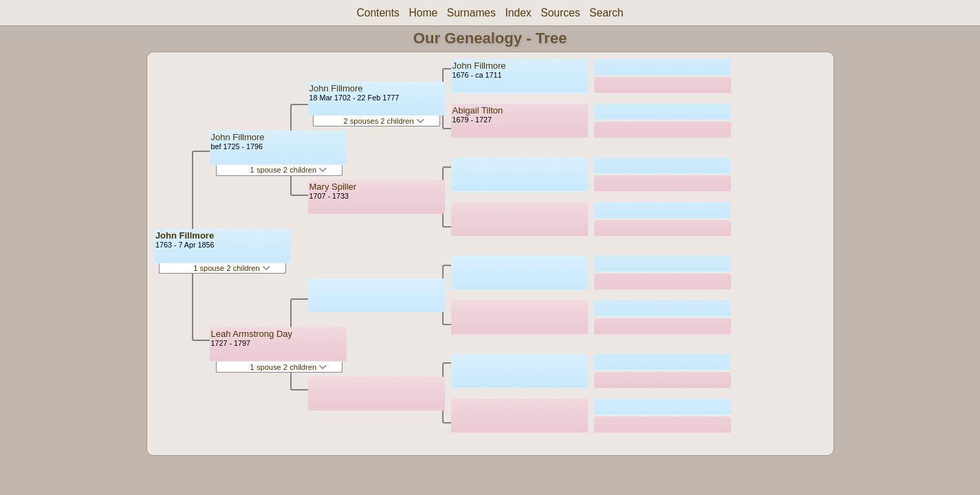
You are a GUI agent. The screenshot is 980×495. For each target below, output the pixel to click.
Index (518, 13)
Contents (378, 13)
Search (606, 13)
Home (424, 13)
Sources (560, 13)
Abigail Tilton (478, 110)
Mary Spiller (333, 187)
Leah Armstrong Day (252, 334)
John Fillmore (185, 235)
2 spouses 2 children (384, 121)
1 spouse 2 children (232, 268)
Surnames (471, 13)
